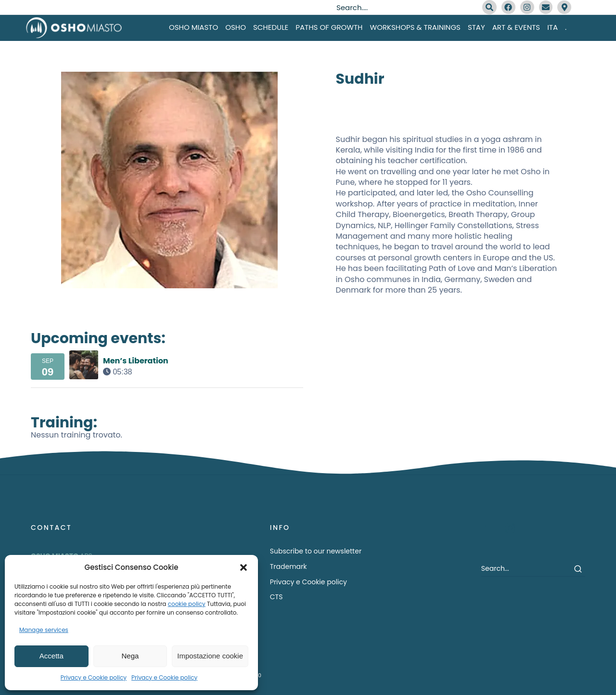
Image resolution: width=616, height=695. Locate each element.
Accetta (51, 656)
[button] (244, 567)
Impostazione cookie (210, 656)
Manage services (44, 630)
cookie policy (187, 604)
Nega (130, 656)
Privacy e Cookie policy (94, 677)
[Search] (489, 7)
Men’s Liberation (136, 361)
